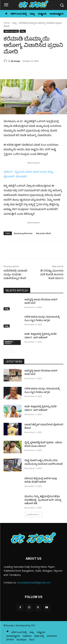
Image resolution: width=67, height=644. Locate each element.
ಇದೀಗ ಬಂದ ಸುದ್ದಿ (11, 31)
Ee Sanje (16, 61)
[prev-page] (6, 351)
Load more (33, 514)
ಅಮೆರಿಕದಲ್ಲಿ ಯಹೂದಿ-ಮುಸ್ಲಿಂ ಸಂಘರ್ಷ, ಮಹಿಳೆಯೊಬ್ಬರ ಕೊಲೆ (16, 274)
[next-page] (12, 351)
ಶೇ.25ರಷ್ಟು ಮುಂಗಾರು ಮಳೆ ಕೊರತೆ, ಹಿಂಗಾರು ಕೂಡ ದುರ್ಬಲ (52, 274)
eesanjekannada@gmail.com (34, 582)
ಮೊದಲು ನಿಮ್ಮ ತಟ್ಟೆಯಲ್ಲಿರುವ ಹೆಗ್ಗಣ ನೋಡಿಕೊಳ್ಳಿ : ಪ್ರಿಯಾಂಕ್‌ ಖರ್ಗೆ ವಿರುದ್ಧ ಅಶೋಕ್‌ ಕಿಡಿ (43, 500)
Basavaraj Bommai (23, 233)
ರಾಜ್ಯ (14, 23)
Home (7, 23)
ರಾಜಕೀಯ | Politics (9, 342)
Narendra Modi (44, 233)
